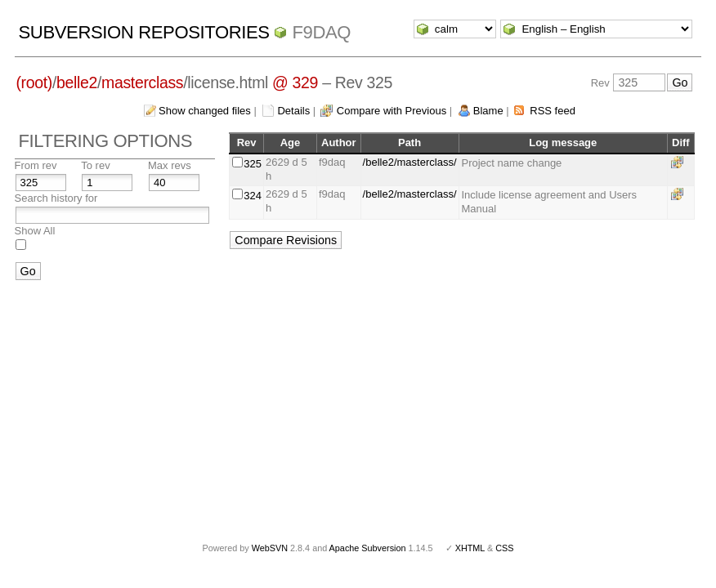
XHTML (470, 548)
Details (293, 111)
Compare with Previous (392, 111)
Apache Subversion (368, 548)
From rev (36, 165)
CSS (504, 548)
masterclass (142, 82)
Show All (35, 231)
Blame (488, 111)
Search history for (56, 198)
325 (253, 164)
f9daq (321, 32)
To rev (95, 165)
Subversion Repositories (144, 32)
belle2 (77, 82)
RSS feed (553, 111)
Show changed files (205, 111)
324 (253, 196)
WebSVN (270, 548)
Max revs (170, 165)
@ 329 (295, 82)
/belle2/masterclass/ (410, 162)
